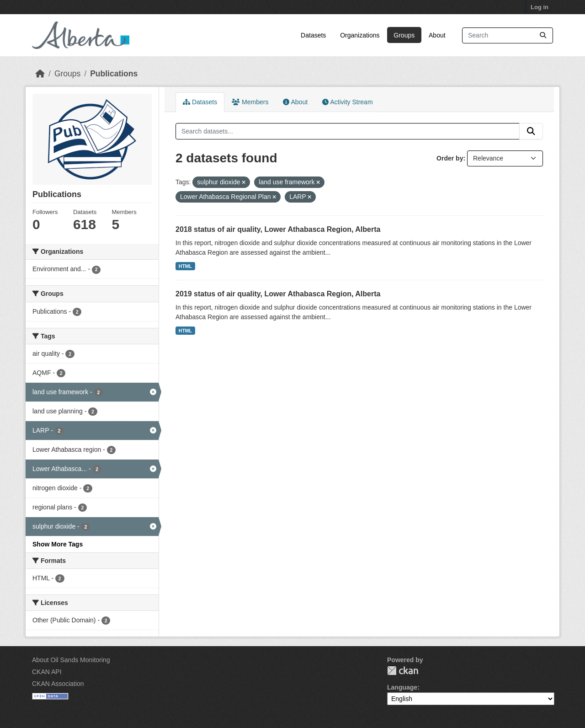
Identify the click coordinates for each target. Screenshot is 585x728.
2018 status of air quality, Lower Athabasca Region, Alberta (278, 229)
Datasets (313, 35)
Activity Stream (347, 102)
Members (250, 102)
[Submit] (543, 35)
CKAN (403, 671)
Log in (540, 7)
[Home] (40, 74)
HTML (185, 266)
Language (402, 687)
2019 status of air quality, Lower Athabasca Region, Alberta (278, 294)
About (437, 35)
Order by (450, 158)
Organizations (360, 35)
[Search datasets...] (508, 35)
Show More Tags (58, 544)
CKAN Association (58, 684)
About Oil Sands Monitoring (71, 660)
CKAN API (47, 672)
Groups (404, 35)
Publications (114, 74)
